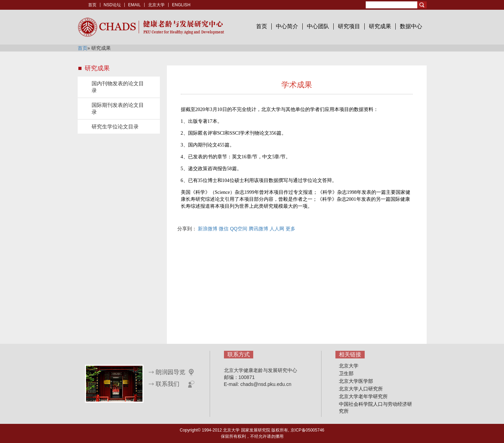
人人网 (277, 229)
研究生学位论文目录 (115, 126)
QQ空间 (239, 229)
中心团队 (318, 26)
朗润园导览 (170, 372)
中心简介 (287, 26)
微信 (224, 229)
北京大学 (156, 5)
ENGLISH (181, 5)
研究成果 (380, 26)
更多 (290, 229)
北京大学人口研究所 (361, 389)
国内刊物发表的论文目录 (118, 87)
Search (422, 5)
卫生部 (346, 373)
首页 (92, 5)
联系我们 (168, 384)
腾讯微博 (258, 229)
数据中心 (411, 26)
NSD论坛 (112, 5)
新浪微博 (208, 229)
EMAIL (134, 5)
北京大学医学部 (356, 381)
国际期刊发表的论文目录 (118, 108)
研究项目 (349, 26)
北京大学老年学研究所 (363, 396)
